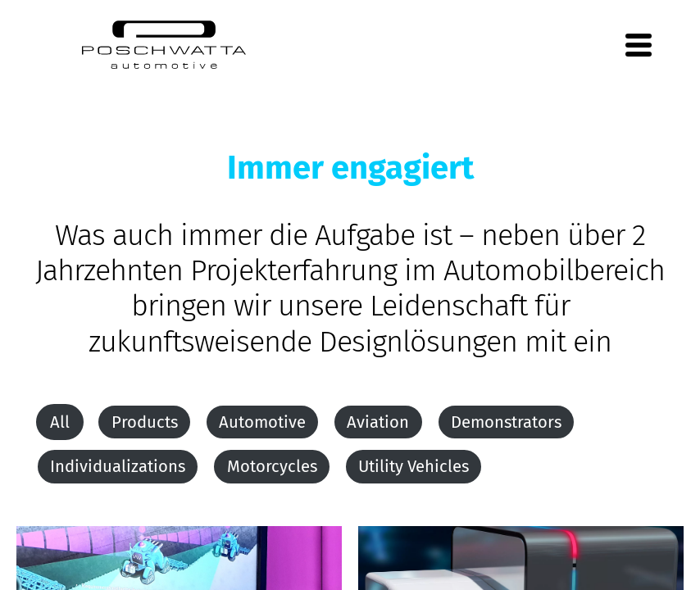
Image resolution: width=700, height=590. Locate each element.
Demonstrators (506, 422)
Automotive (262, 422)
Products (145, 422)
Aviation (378, 422)
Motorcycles (272, 466)
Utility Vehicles (414, 466)
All (60, 422)
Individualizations (118, 466)
